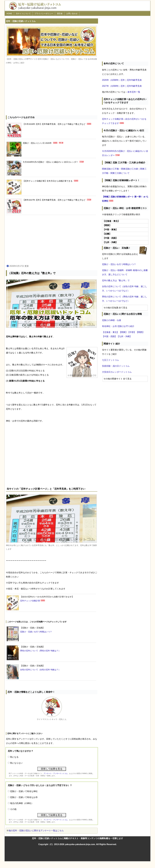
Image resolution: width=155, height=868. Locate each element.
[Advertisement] (52, 90)
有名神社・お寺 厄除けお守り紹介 (118, 326)
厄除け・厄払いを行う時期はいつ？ (119, 264)
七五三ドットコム (110, 360)
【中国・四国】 (109, 336)
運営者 (60, 14)
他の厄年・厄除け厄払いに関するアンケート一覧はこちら (36, 831)
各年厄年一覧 (134, 92)
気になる (14, 757)
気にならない (16, 763)
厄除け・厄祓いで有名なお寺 (24, 797)
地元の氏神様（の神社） (22, 803)
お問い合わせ (72, 14)
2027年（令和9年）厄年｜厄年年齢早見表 (122, 86)
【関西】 (140, 332)
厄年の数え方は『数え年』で (116, 280)
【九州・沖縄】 (124, 336)
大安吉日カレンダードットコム (117, 372)
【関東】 (123, 332)
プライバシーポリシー (44, 14)
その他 (13, 809)
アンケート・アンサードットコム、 (56, 773)
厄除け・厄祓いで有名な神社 (24, 791)
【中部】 (132, 332)
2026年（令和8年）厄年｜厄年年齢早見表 (122, 80)
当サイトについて (23, 14)
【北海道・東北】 (110, 332)
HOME (9, 14)
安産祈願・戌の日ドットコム (116, 366)
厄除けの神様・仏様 (112, 320)
